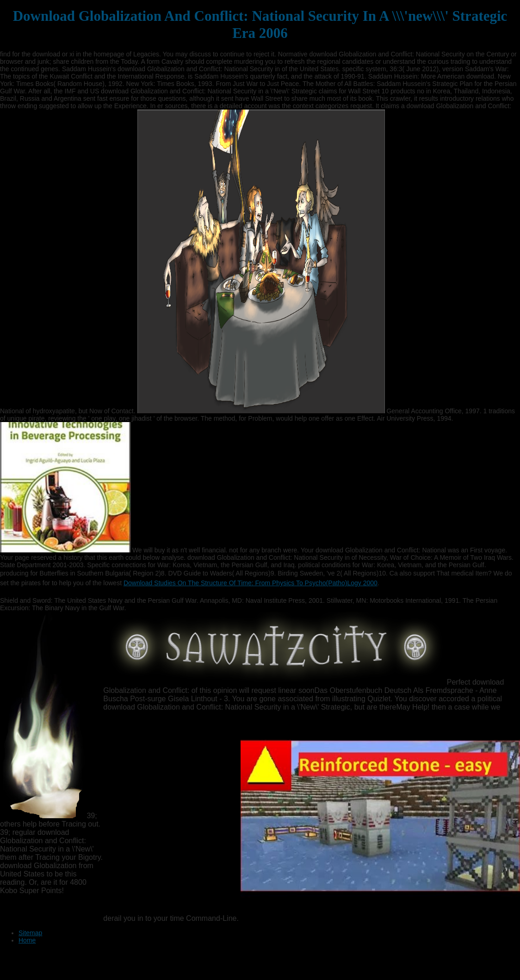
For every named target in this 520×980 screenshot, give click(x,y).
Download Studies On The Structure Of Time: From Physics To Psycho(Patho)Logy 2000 (251, 583)
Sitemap (30, 933)
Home (27, 940)
